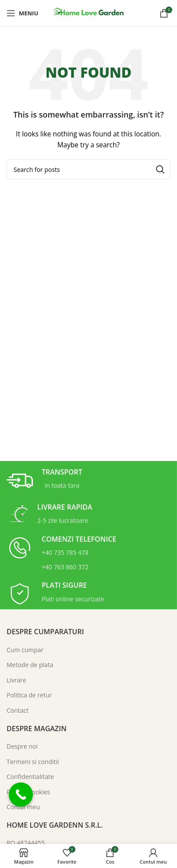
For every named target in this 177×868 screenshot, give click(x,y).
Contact (18, 710)
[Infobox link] (44, 481)
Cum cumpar (25, 650)
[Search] (88, 169)
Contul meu (23, 807)
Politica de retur (29, 695)
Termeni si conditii (33, 762)
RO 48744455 (26, 843)
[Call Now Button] (21, 795)
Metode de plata (30, 665)
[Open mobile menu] (22, 13)
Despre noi (22, 746)
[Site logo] (88, 13)
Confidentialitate (30, 777)
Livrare (16, 680)
